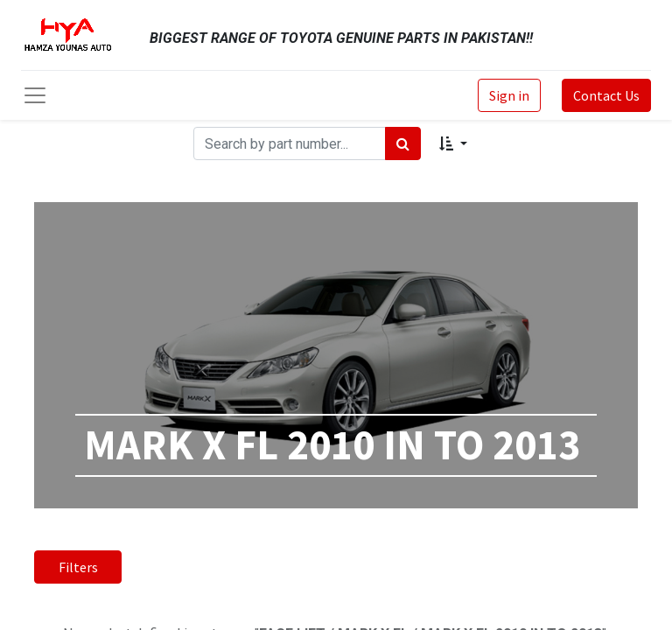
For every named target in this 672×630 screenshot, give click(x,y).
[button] (453, 143)
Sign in (509, 95)
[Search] (403, 143)
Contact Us (606, 95)
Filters (78, 567)
